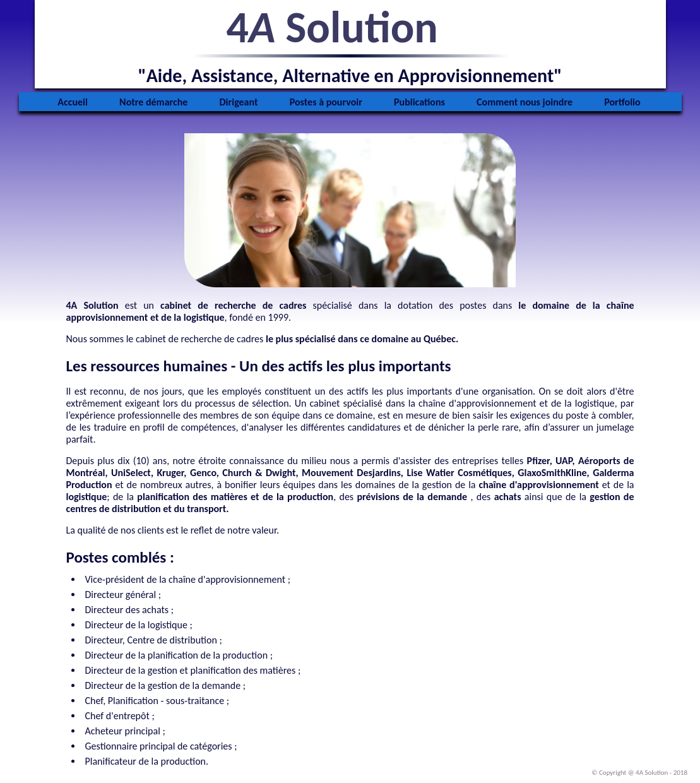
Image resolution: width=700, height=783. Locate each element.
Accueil (73, 102)
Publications (419, 102)
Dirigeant (239, 102)
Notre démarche (153, 102)
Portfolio (622, 102)
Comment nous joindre (525, 102)
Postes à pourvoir (326, 102)
